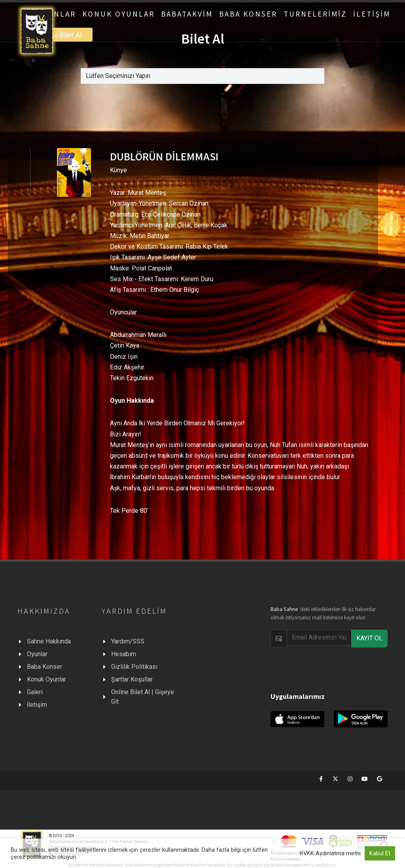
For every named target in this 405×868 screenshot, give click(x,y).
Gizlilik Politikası (134, 667)
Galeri (35, 692)
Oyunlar (37, 654)
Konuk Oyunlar (46, 679)
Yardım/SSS (128, 641)
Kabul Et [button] (380, 853)
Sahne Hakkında (49, 641)
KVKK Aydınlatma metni (330, 853)
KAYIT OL (369, 638)
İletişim (37, 705)
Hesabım (124, 654)
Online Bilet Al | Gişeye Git (143, 697)
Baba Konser (44, 667)
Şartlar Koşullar (132, 679)
